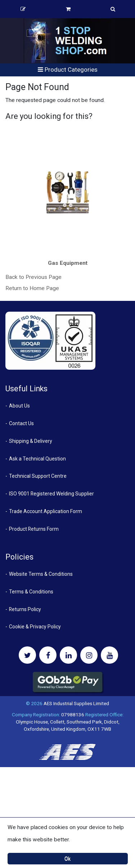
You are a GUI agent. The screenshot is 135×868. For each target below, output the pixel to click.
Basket (68, 9)
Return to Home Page (32, 288)
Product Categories (68, 70)
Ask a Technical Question (37, 459)
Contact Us (21, 423)
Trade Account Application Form (46, 511)
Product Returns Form (34, 529)
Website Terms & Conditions (41, 574)
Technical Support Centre (38, 476)
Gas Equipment (68, 263)
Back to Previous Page (33, 277)
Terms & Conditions (31, 592)
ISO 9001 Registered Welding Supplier (51, 494)
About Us (19, 406)
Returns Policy (25, 609)
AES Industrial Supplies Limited (76, 703)
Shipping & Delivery (31, 441)
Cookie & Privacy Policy (35, 627)
